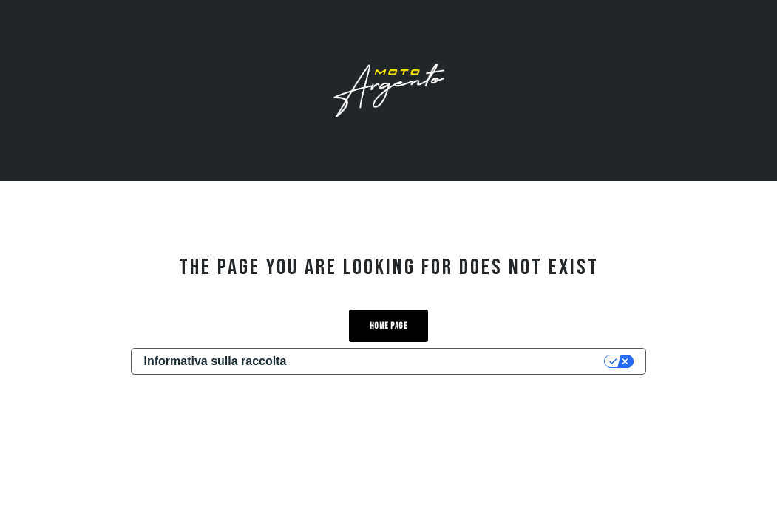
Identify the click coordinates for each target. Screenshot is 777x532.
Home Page (388, 326)
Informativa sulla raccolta (215, 361)
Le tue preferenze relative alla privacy (452, 361)
